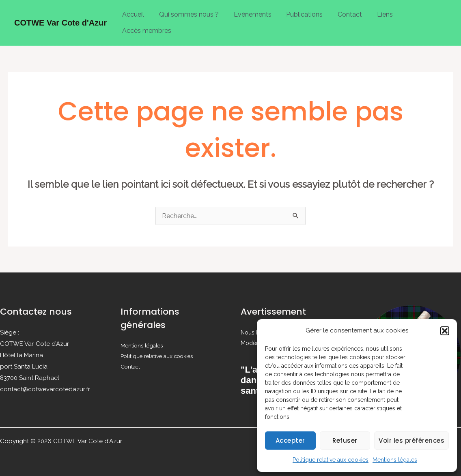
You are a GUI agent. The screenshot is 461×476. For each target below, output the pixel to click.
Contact (341, 12)
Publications (298, 12)
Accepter (290, 441)
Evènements (248, 12)
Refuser (345, 441)
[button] (445, 331)
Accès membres (146, 25)
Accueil (132, 12)
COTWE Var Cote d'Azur (60, 19)
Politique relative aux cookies (331, 460)
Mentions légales (395, 460)
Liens (374, 12)
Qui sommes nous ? (186, 12)
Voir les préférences (411, 441)
